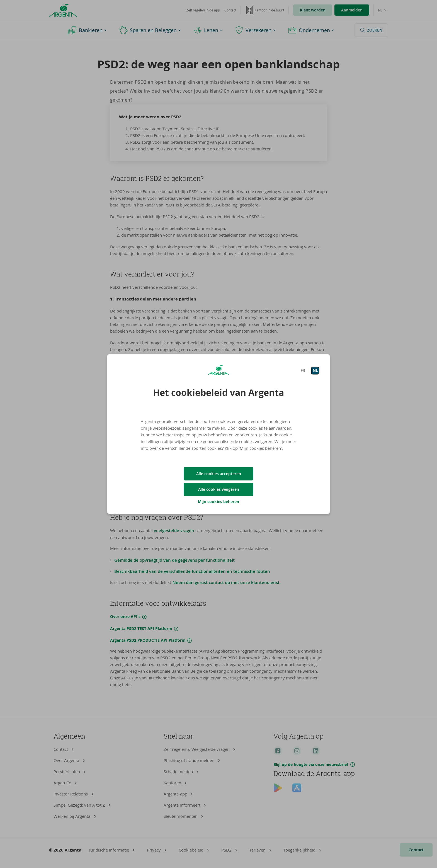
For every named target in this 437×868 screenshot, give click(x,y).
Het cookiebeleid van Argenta (219, 393)
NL (315, 370)
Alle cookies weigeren (219, 489)
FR (303, 370)
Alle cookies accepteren (219, 474)
